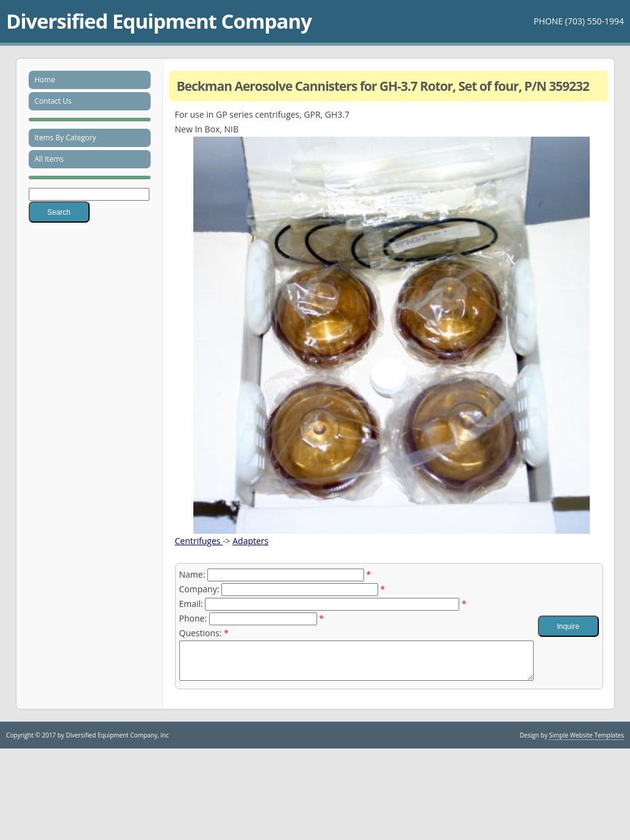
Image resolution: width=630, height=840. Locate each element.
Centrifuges (199, 541)
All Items (49, 159)
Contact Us (53, 101)
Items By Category (66, 138)
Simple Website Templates (586, 742)
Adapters (250, 541)
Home (45, 80)
